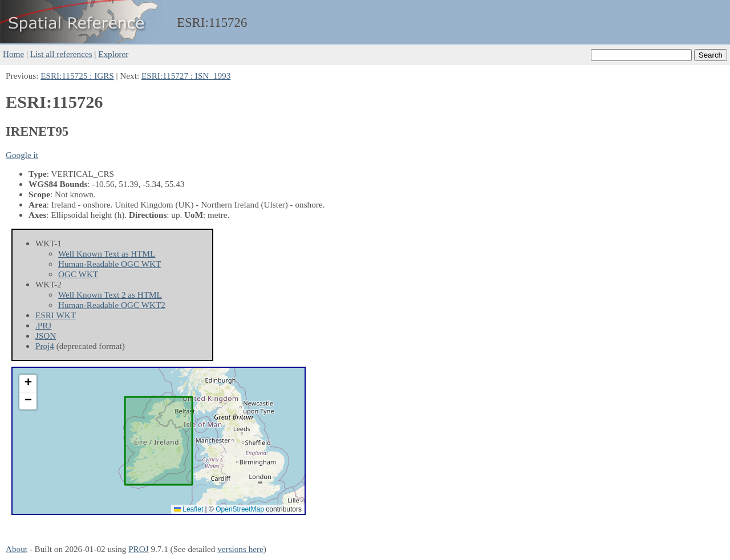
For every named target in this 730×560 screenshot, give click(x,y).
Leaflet (188, 509)
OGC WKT (78, 274)
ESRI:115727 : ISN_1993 (186, 76)
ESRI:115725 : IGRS (77, 76)
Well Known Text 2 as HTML (110, 295)
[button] (28, 384)
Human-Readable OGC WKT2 (112, 305)
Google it (22, 155)
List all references (61, 54)
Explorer (113, 54)
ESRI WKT (56, 315)
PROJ (138, 549)
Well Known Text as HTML (107, 253)
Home (13, 54)
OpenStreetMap (240, 509)
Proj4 (45, 346)
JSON (46, 336)
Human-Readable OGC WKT (109, 264)
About (17, 549)
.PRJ (43, 325)
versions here (240, 549)
